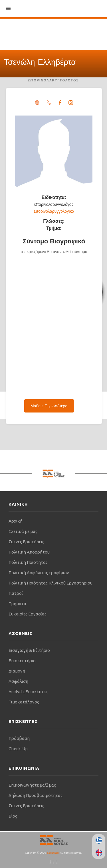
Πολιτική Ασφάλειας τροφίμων (39, 573)
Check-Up (18, 749)
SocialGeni (53, 853)
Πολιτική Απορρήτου (29, 552)
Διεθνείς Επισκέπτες (28, 692)
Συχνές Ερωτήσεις (26, 542)
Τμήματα (17, 604)
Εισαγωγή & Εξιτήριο (29, 650)
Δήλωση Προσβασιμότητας (36, 795)
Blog (13, 816)
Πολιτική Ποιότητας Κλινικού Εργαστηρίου (51, 583)
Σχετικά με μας (23, 531)
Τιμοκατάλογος (24, 702)
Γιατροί (16, 593)
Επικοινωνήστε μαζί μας (32, 785)
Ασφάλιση (18, 681)
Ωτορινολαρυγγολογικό (54, 211)
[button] (9, 9)
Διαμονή (17, 671)
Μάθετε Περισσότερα (49, 406)
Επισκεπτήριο (22, 661)
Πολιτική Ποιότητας (28, 562)
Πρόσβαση (19, 738)
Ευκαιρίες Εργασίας (28, 614)
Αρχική (16, 521)
